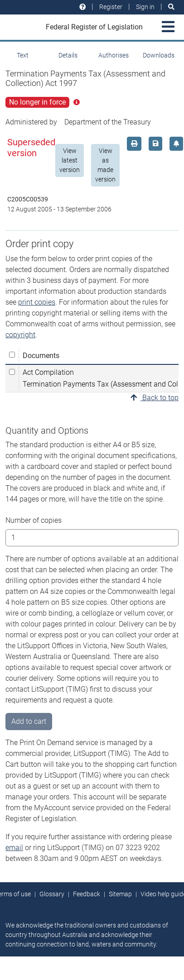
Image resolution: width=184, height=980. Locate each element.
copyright (20, 335)
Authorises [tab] (114, 55)
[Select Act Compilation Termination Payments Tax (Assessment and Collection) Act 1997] (12, 372)
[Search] (171, 7)
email (14, 848)
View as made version (105, 165)
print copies (37, 302)
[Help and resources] (82, 7)
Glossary (52, 894)
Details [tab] (68, 55)
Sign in (145, 7)
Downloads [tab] (159, 55)
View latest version (70, 160)
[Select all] (12, 355)
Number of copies (34, 520)
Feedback (87, 894)
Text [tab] (23, 55)
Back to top (155, 398)
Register (111, 7)
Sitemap (120, 894)
